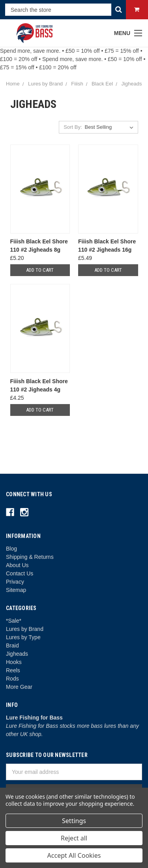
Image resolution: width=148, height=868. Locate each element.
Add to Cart (40, 270)
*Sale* (14, 621)
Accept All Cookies (74, 855)
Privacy (15, 582)
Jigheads (17, 654)
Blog (11, 549)
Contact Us (20, 573)
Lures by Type (23, 637)
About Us (17, 565)
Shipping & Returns (30, 557)
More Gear (19, 687)
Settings (74, 821)
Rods (12, 679)
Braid (12, 645)
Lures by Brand (25, 629)
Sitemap (16, 590)
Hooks (14, 662)
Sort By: (73, 127)
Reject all (74, 838)
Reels (13, 670)
